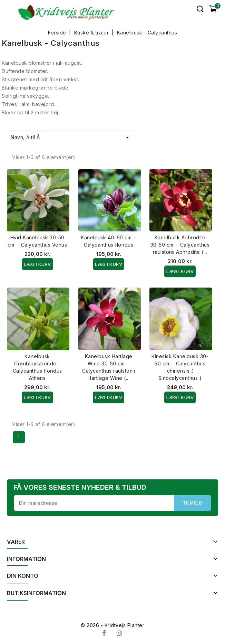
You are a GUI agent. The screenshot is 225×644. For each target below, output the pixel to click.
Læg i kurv (37, 264)
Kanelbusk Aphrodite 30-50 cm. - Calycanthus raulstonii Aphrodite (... (180, 245)
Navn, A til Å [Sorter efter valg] (71, 137)
